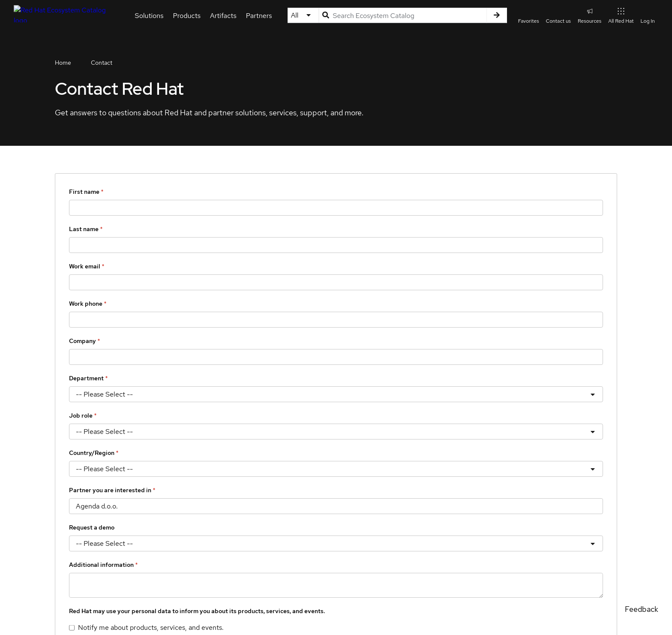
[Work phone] (336, 320)
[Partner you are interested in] (336, 506)
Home (63, 63)
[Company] (336, 357)
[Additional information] (336, 585)
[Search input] (403, 15)
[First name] (336, 208)
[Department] (336, 394)
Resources (589, 15)
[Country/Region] (336, 469)
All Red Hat (621, 15)
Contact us (558, 21)
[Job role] (336, 432)
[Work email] (336, 282)
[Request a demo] (336, 543)
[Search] (497, 15)
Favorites (529, 21)
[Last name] (336, 245)
